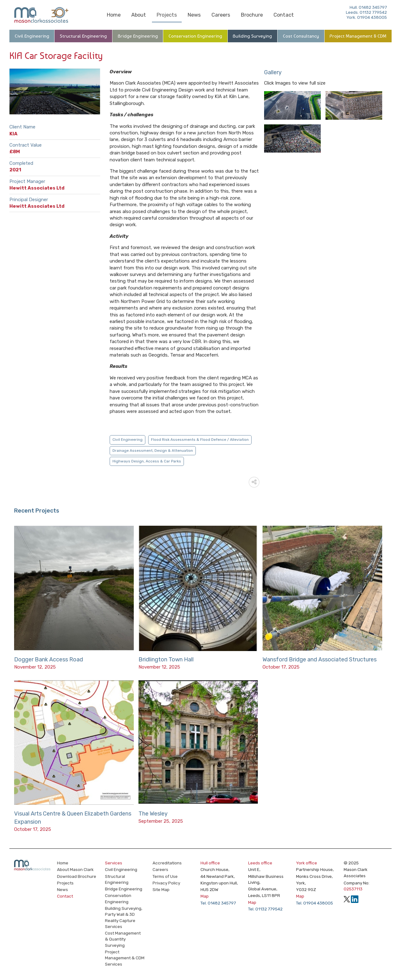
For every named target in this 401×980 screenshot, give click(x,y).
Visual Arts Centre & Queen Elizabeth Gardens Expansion (73, 818)
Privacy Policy (166, 883)
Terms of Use (165, 876)
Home (114, 15)
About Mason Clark (75, 869)
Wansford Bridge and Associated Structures (320, 659)
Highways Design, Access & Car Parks (147, 461)
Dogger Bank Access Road (49, 659)
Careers (221, 15)
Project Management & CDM (358, 36)
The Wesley (153, 814)
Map (205, 896)
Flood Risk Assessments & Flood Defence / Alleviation (200, 440)
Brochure (252, 15)
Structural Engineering (83, 36)
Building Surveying (252, 36)
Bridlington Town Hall (166, 659)
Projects (167, 15)
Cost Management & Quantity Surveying (123, 939)
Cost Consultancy (301, 36)
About (139, 15)
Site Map (161, 889)
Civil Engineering (32, 36)
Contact (284, 15)
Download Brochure (77, 876)
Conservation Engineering (195, 36)
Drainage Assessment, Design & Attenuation (153, 451)
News (194, 15)
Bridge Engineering (138, 36)
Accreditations (167, 863)
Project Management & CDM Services (125, 958)
